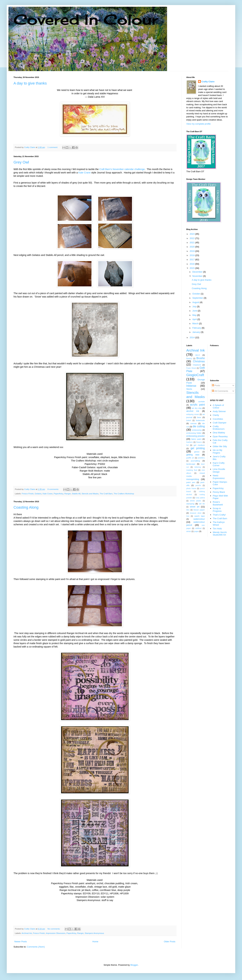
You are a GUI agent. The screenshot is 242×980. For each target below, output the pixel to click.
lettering (198, 467)
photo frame (191, 488)
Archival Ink (27, 933)
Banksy (189, 359)
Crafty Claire (208, 82)
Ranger (68, 494)
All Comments (220, 391)
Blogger (134, 965)
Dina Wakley (219, 433)
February (197, 328)
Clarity (216, 415)
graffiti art (190, 458)
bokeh (189, 420)
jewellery (201, 458)
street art (195, 507)
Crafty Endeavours (219, 428)
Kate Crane (85, 173)
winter (189, 531)
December (198, 272)
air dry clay (197, 408)
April (195, 319)
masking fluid (192, 470)
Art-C (198, 355)
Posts (216, 385)
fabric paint (196, 439)
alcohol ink (193, 411)
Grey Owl (21, 162)
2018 (192, 255)
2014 (192, 337)
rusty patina (200, 498)
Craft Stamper (220, 423)
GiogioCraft (195, 375)
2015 (192, 268)
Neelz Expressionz (219, 477)
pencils (198, 485)
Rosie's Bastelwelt (218, 503)
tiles (188, 510)
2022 (192, 238)
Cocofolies (218, 419)
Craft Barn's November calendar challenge (122, 169)
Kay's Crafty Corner (219, 464)
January (197, 332)
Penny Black (219, 492)
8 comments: (53, 489)
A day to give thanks (30, 83)
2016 (192, 264)
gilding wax (193, 455)
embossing (197, 430)
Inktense (191, 386)
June (195, 311)
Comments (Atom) (36, 947)
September (198, 298)
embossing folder (194, 433)
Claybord (197, 365)
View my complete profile (198, 124)
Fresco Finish (28, 494)
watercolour (199, 519)
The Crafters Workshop (124, 494)
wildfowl (198, 528)
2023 (192, 234)
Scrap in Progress (217, 510)
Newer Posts (21, 942)
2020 (192, 247)
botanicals (200, 420)
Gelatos (38, 494)
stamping (190, 504)
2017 (192, 260)
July (195, 306)
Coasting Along (26, 507)
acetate (201, 401)
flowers (199, 442)
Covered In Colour (86, 19)
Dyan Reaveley (220, 436)
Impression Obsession (56, 933)
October (197, 294)
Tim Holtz (217, 529)
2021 (192, 243)
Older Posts (170, 942)
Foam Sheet (191, 368)
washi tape (200, 516)
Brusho (201, 358)
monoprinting (193, 479)
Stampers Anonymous (94, 933)
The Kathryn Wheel (219, 524)
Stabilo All (76, 494)
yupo (196, 531)
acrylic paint (197, 405)
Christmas (199, 361)
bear (199, 417)
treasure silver (196, 513)
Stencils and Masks (90, 494)
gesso (197, 452)
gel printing (198, 448)
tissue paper (199, 510)
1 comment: (53, 147)
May (195, 315)
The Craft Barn (106, 494)
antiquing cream (193, 414)
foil (187, 445)
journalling (195, 461)
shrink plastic (196, 501)
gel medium (199, 445)
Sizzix (189, 389)
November (198, 276)
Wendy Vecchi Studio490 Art (220, 534)
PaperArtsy (58, 494)
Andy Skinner (219, 411)
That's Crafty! (219, 515)
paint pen (191, 482)
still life (202, 504)
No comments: (54, 929)
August (196, 302)
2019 (192, 251)
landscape (191, 464)
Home (95, 942)
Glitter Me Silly (220, 446)
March (196, 323)
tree (188, 516)
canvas (193, 423)
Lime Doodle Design (219, 470)
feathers (190, 442)
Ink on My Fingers (218, 451)
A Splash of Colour (218, 406)
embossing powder (196, 436)
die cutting (199, 426)
